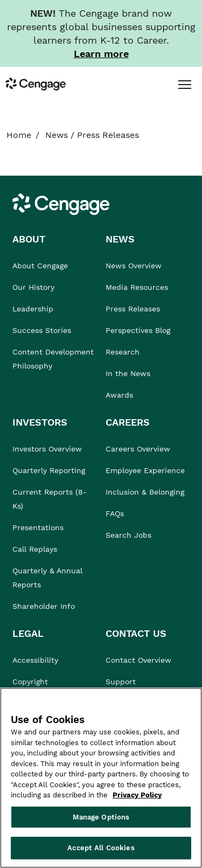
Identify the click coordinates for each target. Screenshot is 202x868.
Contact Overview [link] (138, 660)
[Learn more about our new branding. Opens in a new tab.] (101, 54)
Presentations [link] (38, 527)
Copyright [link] (30, 682)
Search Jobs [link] (128, 535)
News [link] (57, 135)
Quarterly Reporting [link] (49, 470)
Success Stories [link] (42, 330)
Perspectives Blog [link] (138, 330)
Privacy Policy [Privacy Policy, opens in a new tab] (137, 795)
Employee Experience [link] (145, 470)
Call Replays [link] (35, 549)
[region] (101, 778)
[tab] (184, 84)
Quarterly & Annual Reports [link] (47, 578)
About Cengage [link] (40, 266)
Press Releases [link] (133, 309)
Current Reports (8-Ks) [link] (50, 499)
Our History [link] (33, 287)
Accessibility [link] (35, 660)
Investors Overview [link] (47, 449)
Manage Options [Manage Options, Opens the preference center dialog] (101, 817)
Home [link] (19, 135)
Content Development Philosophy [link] (53, 359)
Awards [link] (119, 395)
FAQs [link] (115, 513)
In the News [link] (128, 373)
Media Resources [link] (137, 287)
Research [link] (123, 352)
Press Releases (108, 135)
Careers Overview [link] (138, 449)
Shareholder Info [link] (44, 606)
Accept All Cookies (101, 848)
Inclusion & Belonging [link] (145, 492)
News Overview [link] (134, 266)
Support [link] (122, 682)
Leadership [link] (33, 309)
